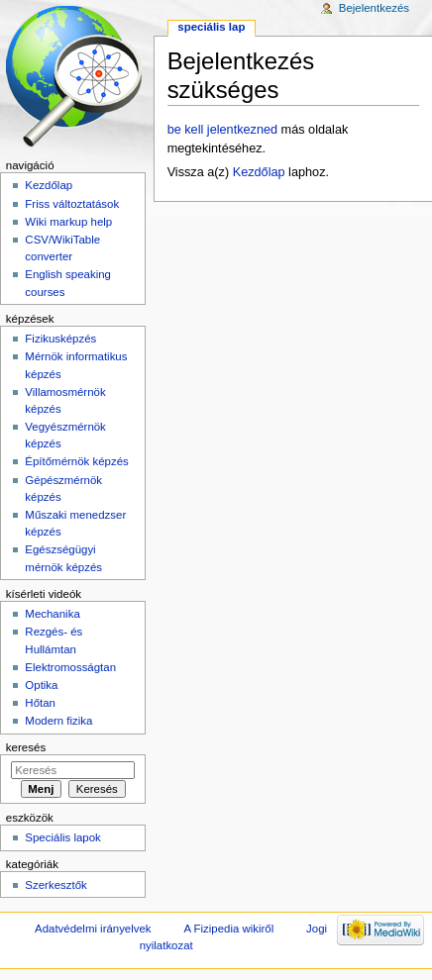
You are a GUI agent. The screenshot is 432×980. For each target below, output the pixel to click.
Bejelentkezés (374, 8)
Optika (41, 685)
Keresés (26, 747)
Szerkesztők (55, 885)
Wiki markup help (68, 222)
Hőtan (40, 703)
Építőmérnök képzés (76, 461)
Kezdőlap (259, 172)
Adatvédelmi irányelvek (93, 929)
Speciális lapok (62, 837)
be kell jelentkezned (222, 130)
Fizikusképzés (60, 339)
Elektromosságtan (70, 667)
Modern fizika (58, 721)
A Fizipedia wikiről (228, 929)
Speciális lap (211, 27)
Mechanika (52, 614)
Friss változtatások (72, 204)
